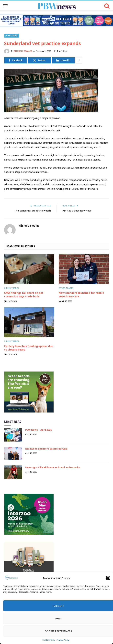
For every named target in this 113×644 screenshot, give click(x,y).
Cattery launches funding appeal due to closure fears (29, 348)
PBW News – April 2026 (39, 430)
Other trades (12, 36)
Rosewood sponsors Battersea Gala (46, 449)
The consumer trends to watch (33, 211)
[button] (108, 578)
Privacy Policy (63, 640)
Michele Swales (23, 51)
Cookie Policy (49, 640)
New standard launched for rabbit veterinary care (81, 295)
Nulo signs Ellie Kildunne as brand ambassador (53, 467)
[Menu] (5, 6)
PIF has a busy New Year (77, 211)
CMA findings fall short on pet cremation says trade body (24, 295)
